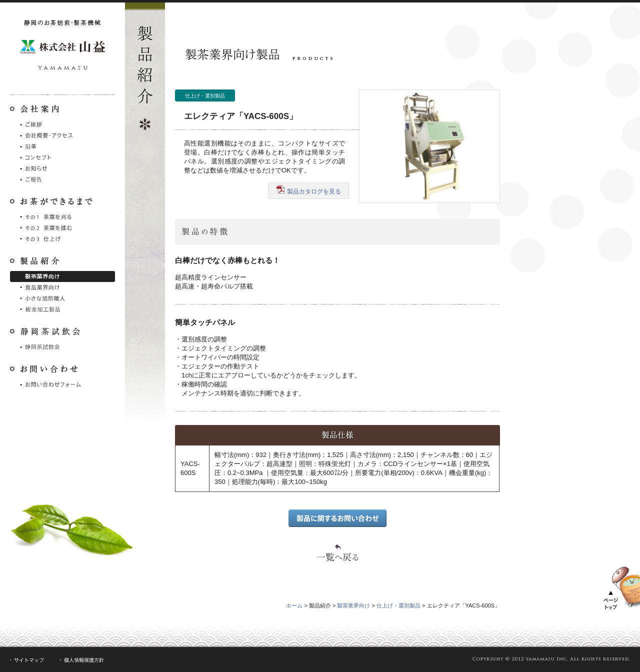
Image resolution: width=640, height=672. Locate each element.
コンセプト (62, 157)
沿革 (62, 146)
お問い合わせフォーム (62, 384)
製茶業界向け (62, 276)
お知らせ (62, 168)
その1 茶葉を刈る (62, 217)
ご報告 (62, 179)
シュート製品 (62, 309)
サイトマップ (27, 660)
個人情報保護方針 (82, 660)
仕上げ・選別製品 (398, 605)
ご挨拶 (62, 124)
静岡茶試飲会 (62, 347)
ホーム (294, 605)
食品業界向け (62, 287)
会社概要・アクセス (62, 135)
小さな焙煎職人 (62, 298)
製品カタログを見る (309, 190)
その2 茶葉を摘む (62, 228)
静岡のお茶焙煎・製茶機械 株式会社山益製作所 (62, 47)
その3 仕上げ (62, 239)
